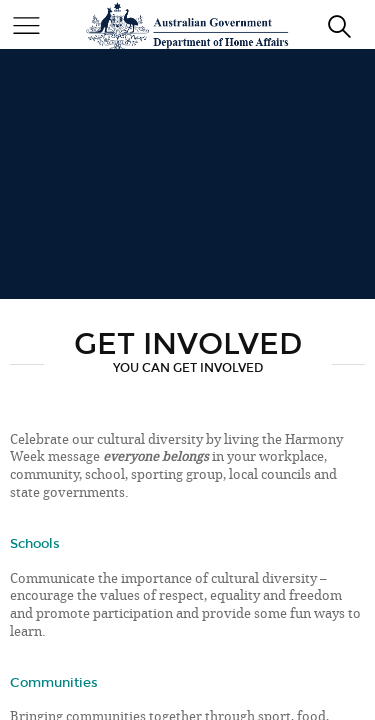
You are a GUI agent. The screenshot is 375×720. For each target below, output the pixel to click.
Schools (35, 543)
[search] (340, 25)
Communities (54, 682)
